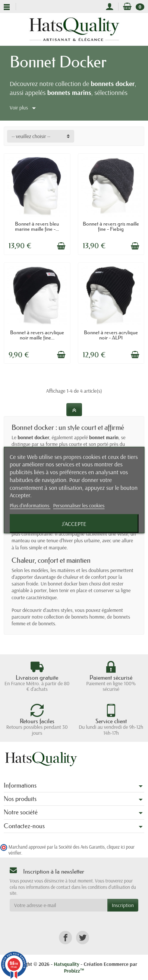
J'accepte (74, 524)
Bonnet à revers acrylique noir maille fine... (37, 335)
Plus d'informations (30, 505)
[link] (65, 937)
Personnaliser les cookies (79, 505)
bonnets (47, 623)
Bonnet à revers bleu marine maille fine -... (37, 226)
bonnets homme (88, 617)
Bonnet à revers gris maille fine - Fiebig (111, 226)
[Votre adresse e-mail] (59, 905)
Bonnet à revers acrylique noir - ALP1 (111, 335)
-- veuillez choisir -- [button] (31, 136)
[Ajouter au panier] (61, 246)
